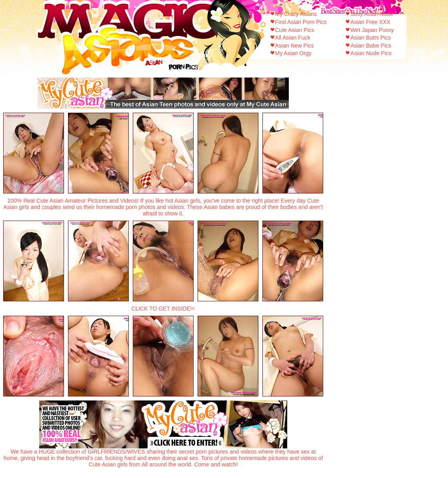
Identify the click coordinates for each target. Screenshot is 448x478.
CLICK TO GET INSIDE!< (163, 309)
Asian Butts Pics (371, 38)
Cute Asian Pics (295, 30)
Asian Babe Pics (371, 46)
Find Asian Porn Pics (301, 22)
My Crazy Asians (296, 14)
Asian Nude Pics (371, 53)
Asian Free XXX (370, 22)
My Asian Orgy (293, 53)
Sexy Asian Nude (372, 14)
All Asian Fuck (293, 38)
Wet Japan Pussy (372, 30)
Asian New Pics (295, 46)
